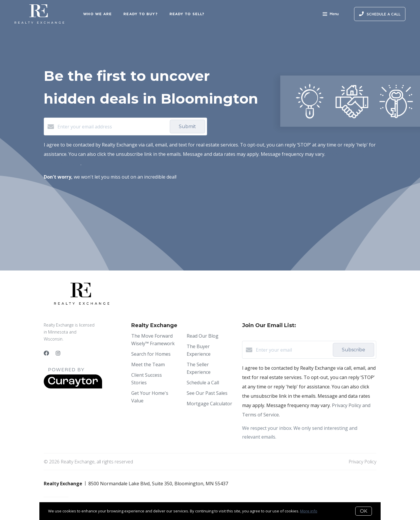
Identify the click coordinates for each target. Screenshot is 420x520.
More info (309, 511)
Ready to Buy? (140, 14)
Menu (331, 15)
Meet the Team (148, 364)
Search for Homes (151, 354)
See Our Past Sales (207, 393)
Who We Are (97, 14)
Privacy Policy (362, 462)
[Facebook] (46, 353)
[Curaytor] (73, 387)
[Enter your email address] (112, 127)
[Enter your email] (293, 350)
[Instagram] (58, 353)
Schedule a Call (203, 383)
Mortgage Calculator (209, 404)
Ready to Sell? (187, 14)
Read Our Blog (203, 336)
